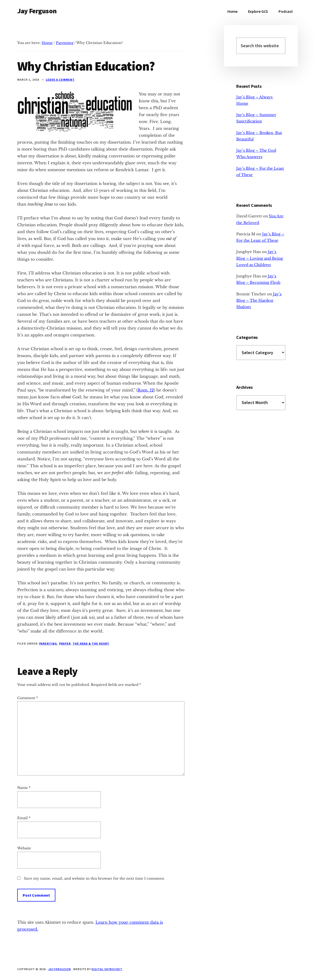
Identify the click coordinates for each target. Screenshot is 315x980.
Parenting (48, 643)
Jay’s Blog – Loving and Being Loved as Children (260, 258)
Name (24, 788)
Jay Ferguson (37, 11)
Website (24, 848)
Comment (28, 698)
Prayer (65, 643)
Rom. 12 (146, 390)
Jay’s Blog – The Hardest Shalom (259, 301)
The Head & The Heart (91, 643)
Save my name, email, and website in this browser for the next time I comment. (94, 878)
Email (24, 818)
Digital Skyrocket (107, 969)
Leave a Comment (60, 80)
